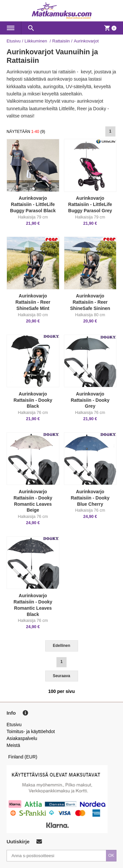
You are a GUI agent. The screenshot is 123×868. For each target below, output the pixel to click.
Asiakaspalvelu (22, 738)
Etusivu (14, 41)
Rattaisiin (61, 41)
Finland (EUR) (23, 757)
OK (111, 855)
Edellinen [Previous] (61, 646)
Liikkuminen (36, 41)
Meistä (13, 745)
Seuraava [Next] (61, 676)
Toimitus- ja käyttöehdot (31, 731)
